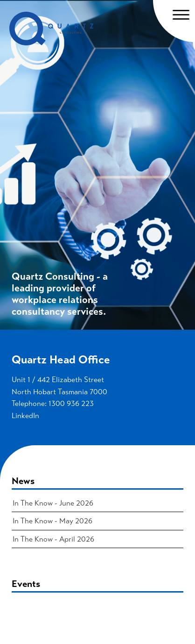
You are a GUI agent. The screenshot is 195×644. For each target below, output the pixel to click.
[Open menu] (181, 15)
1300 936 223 (71, 403)
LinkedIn (25, 416)
